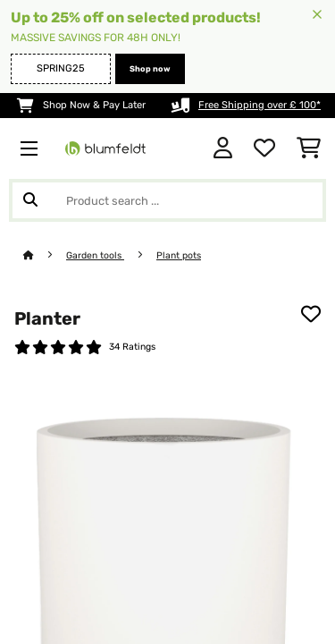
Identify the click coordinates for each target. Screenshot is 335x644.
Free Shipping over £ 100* (260, 105)
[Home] (45, 255)
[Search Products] (167, 200)
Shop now (150, 69)
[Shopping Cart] (309, 148)
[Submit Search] (30, 200)
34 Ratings (132, 347)
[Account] (223, 148)
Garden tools (95, 255)
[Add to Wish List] (311, 314)
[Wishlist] (264, 148)
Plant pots (179, 255)
